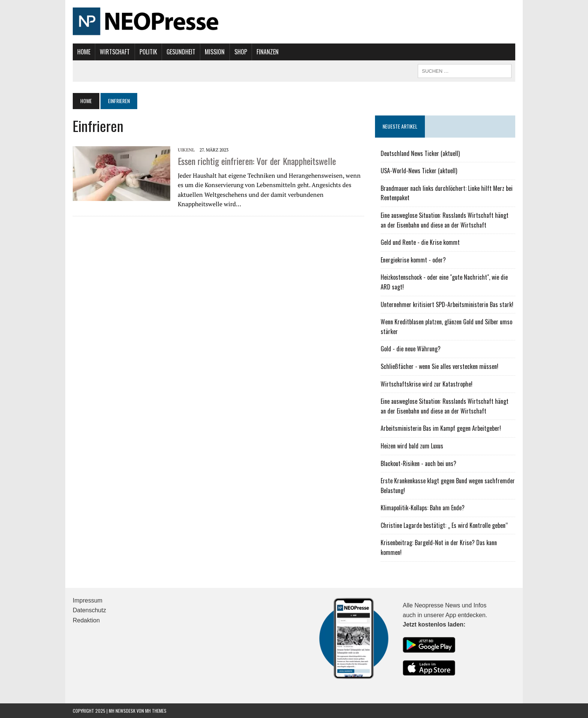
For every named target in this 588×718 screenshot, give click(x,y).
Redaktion (86, 620)
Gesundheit (181, 52)
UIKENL (186, 150)
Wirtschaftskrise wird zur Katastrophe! (427, 384)
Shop (241, 52)
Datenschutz (89, 610)
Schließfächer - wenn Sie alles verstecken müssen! (439, 366)
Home (84, 52)
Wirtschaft (115, 52)
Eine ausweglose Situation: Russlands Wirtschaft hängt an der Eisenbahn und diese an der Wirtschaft (445, 220)
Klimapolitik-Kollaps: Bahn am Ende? (423, 508)
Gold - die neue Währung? (411, 349)
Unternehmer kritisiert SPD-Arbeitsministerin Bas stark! (447, 304)
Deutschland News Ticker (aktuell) (420, 153)
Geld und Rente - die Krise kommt (420, 242)
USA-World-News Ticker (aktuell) (419, 171)
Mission (215, 52)
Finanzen (268, 52)
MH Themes (156, 711)
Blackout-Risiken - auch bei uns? (418, 463)
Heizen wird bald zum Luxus (412, 446)
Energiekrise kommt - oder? (413, 260)
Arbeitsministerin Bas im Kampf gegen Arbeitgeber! (441, 428)
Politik (148, 52)
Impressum (88, 600)
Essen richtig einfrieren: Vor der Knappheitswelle (257, 161)
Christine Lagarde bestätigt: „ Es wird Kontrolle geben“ (444, 525)
